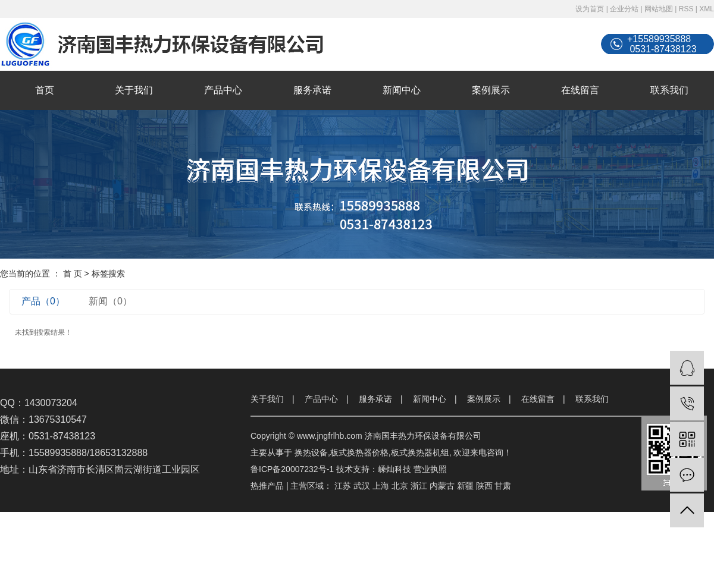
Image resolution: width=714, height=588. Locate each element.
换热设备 (311, 452)
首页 (45, 90)
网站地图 (659, 9)
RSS (686, 9)
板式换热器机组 (420, 452)
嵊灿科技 (394, 469)
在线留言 (580, 90)
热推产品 (267, 486)
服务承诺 (312, 90)
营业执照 (430, 469)
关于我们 (134, 90)
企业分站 (624, 9)
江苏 (343, 486)
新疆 (465, 486)
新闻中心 (402, 90)
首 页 (73, 273)
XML (707, 9)
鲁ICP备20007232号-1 (292, 469)
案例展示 (491, 90)
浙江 (419, 486)
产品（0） (43, 301)
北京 (400, 486)
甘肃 (503, 486)
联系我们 (669, 90)
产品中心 (223, 90)
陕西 (484, 486)
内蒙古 (442, 486)
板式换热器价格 (359, 452)
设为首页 (590, 9)
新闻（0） (110, 301)
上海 (381, 486)
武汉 (362, 486)
